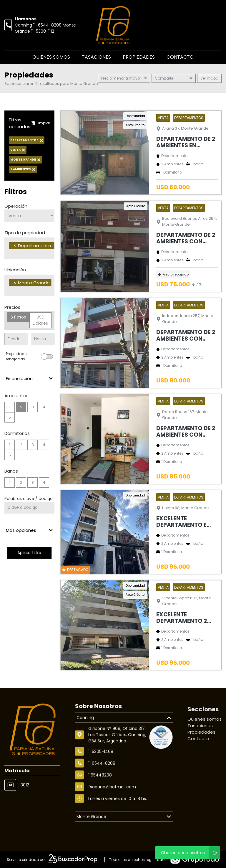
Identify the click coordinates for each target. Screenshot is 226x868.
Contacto (180, 57)
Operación (16, 206)
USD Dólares (40, 320)
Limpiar (41, 123)
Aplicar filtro (29, 553)
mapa (209, 78)
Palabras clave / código (29, 499)
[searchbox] (10, 253)
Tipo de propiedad (25, 233)
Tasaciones (96, 57)
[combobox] (29, 248)
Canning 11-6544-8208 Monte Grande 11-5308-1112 (45, 28)
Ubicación (15, 270)
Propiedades (139, 57)
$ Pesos (18, 317)
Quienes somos (51, 57)
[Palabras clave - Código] (29, 508)
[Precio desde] (16, 339)
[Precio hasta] (43, 339)
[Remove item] (15, 246)
